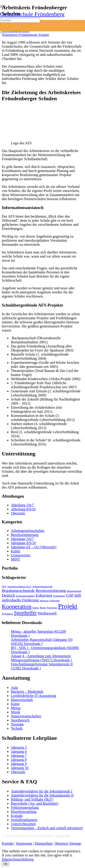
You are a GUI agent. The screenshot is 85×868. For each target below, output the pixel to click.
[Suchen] (20, 20)
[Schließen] (2, 33)
